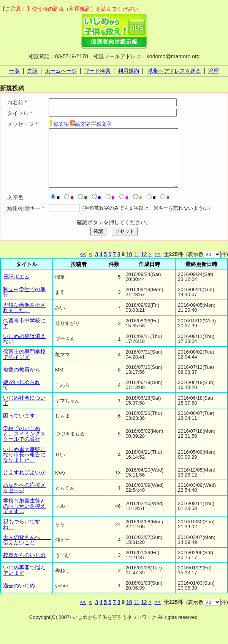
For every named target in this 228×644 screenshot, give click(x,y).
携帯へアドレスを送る (174, 71)
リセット (125, 243)
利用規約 (128, 71)
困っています (19, 427)
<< (83, 266)
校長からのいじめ (24, 566)
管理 (214, 71)
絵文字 (61, 124)
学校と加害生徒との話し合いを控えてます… (24, 517)
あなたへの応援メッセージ (24, 499)
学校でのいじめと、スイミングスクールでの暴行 (24, 445)
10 (129, 266)
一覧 (14, 71)
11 (136, 266)
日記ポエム (16, 288)
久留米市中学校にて (24, 335)
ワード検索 (97, 71)
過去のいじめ (19, 597)
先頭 (32, 71)
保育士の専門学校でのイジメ (24, 366)
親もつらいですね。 (22, 536)
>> (157, 266)
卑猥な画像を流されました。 (24, 319)
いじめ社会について (24, 412)
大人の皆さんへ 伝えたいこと (27, 551)
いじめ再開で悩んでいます (24, 582)
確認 (98, 243)
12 (144, 266)
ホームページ (61, 71)
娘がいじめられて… (22, 396)
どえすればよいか (24, 484)
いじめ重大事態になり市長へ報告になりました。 (24, 466)
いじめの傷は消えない (24, 350)
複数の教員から (22, 381)
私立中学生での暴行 (24, 303)
